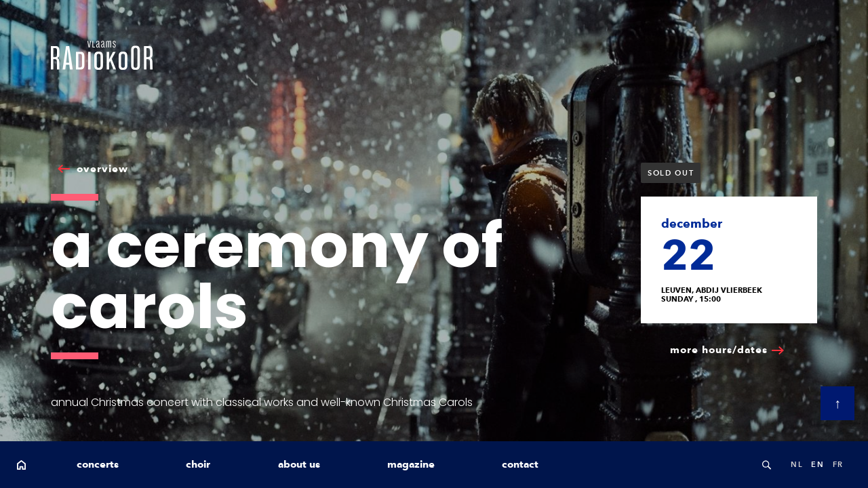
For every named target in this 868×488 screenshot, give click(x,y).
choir (198, 464)
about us (299, 464)
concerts (98, 464)
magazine (411, 464)
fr (838, 464)
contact (520, 464)
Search (766, 465)
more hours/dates (719, 350)
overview (102, 169)
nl (797, 464)
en (817, 464)
